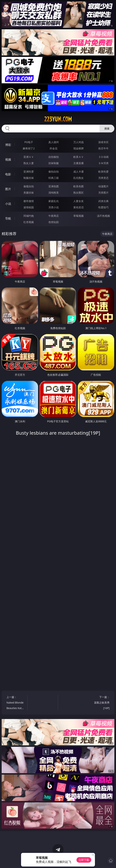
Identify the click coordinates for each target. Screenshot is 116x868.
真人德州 (54, 142)
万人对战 (79, 142)
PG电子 (29, 142)
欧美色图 (79, 186)
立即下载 (84, 860)
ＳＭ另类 (103, 163)
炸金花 (54, 148)
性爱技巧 (103, 207)
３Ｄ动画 (103, 157)
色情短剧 (54, 222)
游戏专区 (103, 142)
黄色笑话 (79, 207)
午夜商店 (54, 216)
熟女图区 (79, 193)
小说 (8, 204)
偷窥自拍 (29, 186)
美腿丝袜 (29, 193)
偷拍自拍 (54, 172)
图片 (8, 189)
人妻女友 (79, 201)
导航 (8, 218)
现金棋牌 (79, 148)
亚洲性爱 (29, 172)
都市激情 (29, 201)
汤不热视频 (103, 216)
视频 (8, 159)
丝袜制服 (54, 163)
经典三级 (54, 178)
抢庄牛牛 (103, 148)
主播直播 (79, 163)
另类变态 (103, 178)
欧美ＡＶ (79, 157)
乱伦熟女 (79, 178)
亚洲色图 (54, 186)
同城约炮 (29, 216)
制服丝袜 (29, 178)
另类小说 (54, 207)
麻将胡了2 (29, 148)
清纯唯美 (54, 193)
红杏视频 (29, 222)
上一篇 (15, 703)
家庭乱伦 (54, 201)
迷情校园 (29, 207)
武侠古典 (103, 201)
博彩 (8, 145)
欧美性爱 (103, 172)
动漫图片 (103, 186)
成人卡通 (79, 172)
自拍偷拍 (54, 157)
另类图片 (103, 193)
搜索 (107, 128)
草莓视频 (79, 216)
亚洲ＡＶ (29, 157)
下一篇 (101, 703)
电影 (8, 174)
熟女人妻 (29, 163)
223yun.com (58, 119)
